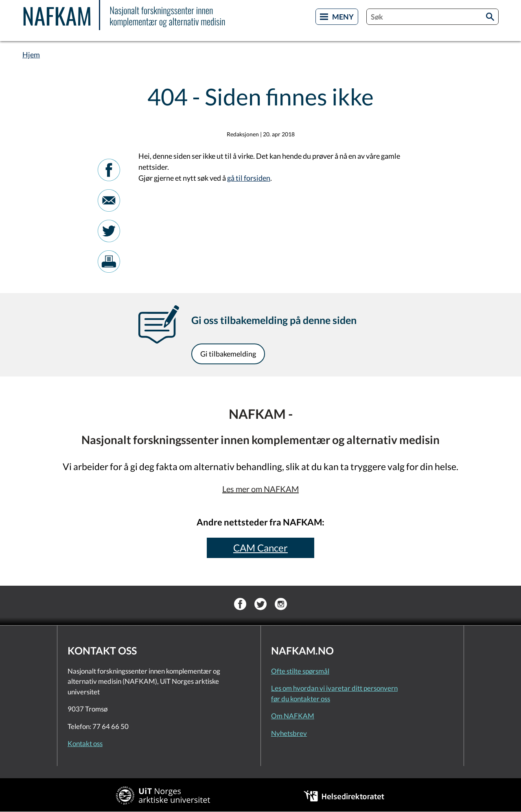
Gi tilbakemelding (228, 354)
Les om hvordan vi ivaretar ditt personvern (334, 688)
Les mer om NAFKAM (260, 489)
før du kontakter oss (301, 699)
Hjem (31, 55)
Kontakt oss (85, 743)
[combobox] (432, 17)
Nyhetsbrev (289, 733)
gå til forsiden (249, 178)
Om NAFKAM (293, 716)
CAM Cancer (260, 548)
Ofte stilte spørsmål (300, 671)
